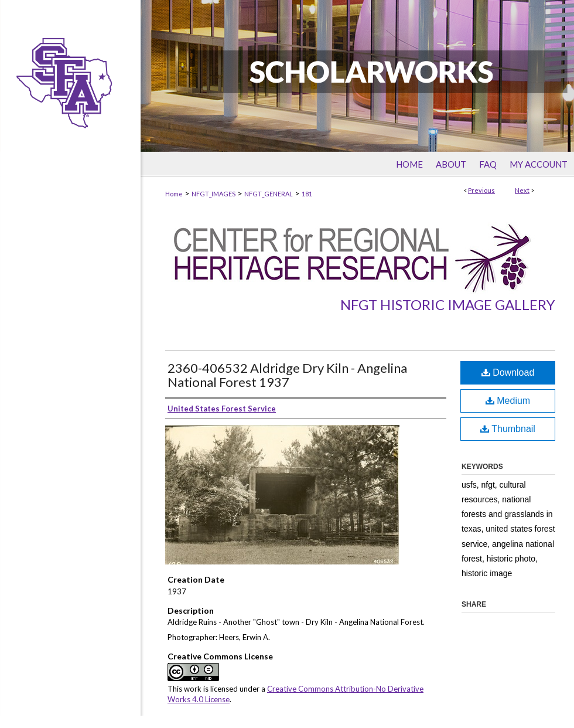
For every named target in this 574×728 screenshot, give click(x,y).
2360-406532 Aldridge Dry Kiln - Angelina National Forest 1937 (287, 375)
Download (508, 372)
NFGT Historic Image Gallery (448, 305)
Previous (481, 190)
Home (174, 194)
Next (522, 190)
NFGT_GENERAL (269, 194)
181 (307, 194)
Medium (508, 401)
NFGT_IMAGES (213, 194)
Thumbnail (508, 429)
